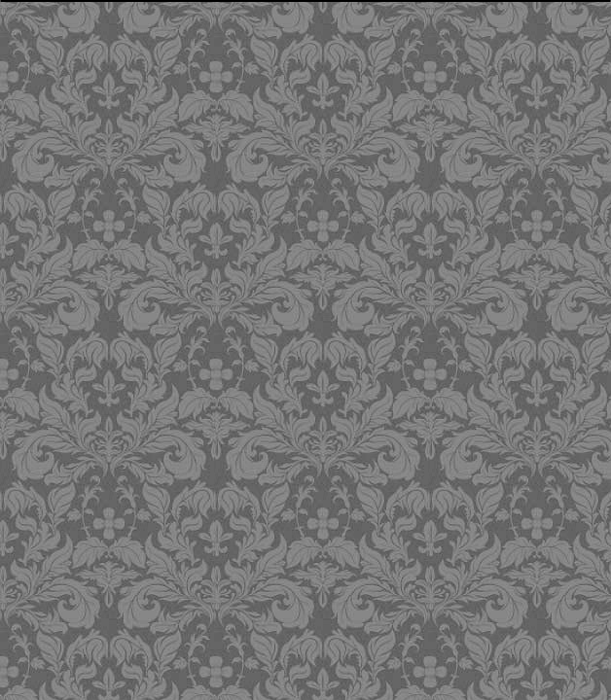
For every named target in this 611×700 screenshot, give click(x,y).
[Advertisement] (309, 141)
